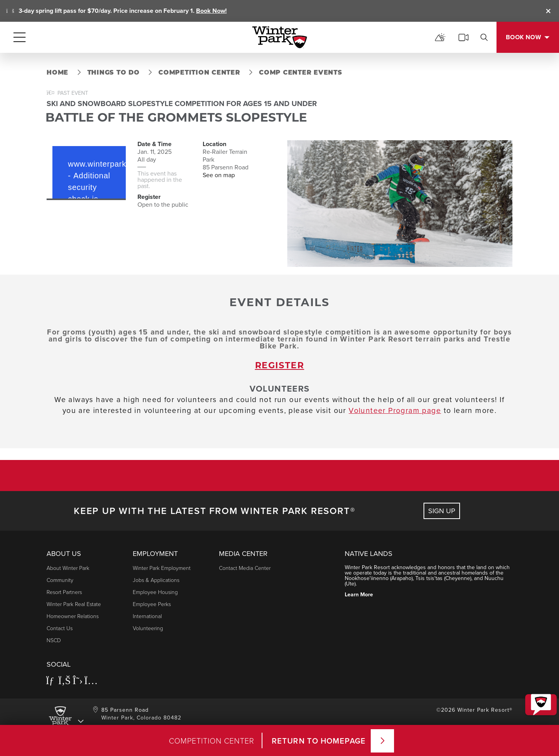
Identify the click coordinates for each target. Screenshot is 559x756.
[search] (484, 37)
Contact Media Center (245, 568)
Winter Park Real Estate (74, 604)
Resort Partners (64, 592)
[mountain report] (440, 37)
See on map (219, 175)
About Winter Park (68, 568)
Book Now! (211, 11)
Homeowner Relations (73, 616)
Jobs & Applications (156, 580)
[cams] (464, 37)
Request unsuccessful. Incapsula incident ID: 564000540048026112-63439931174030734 (86, 169)
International (147, 616)
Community (60, 580)
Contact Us (60, 628)
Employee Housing (155, 592)
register (280, 366)
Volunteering (148, 628)
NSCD (54, 640)
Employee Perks (152, 604)
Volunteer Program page (395, 410)
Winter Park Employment (162, 568)
